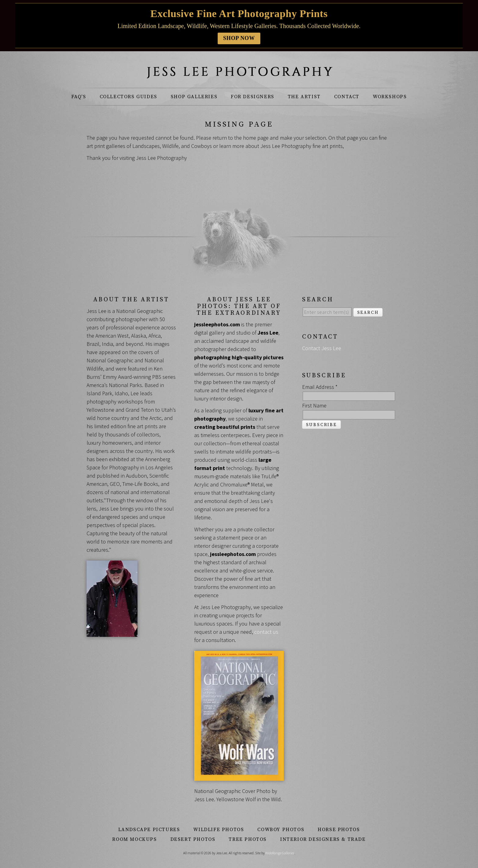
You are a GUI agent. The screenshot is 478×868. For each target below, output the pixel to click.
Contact (347, 97)
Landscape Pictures (149, 830)
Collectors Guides (128, 97)
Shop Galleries (194, 97)
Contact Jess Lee (322, 348)
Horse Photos (339, 830)
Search (368, 313)
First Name (314, 405)
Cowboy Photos (281, 830)
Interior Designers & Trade (323, 839)
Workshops (390, 97)
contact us (266, 632)
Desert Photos (193, 839)
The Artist (304, 97)
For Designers (253, 97)
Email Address (320, 387)
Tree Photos (248, 839)
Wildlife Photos (219, 830)
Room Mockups (134, 839)
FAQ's (79, 97)
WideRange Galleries (280, 853)
